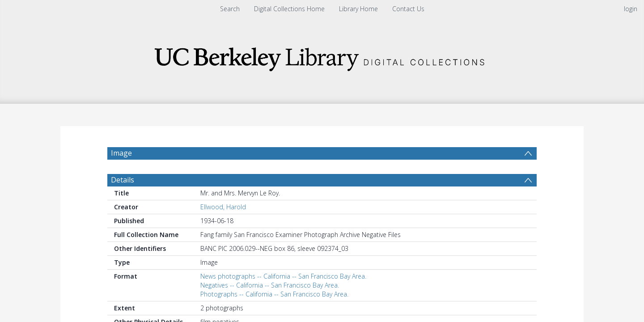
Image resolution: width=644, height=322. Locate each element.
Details (123, 180)
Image (121, 153)
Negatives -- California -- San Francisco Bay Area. (270, 285)
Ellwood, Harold (223, 207)
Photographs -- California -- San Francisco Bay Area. (274, 294)
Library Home (358, 9)
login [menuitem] (631, 9)
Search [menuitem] (230, 9)
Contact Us (408, 9)
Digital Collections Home (289, 9)
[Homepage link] (322, 57)
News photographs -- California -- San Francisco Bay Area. (283, 276)
